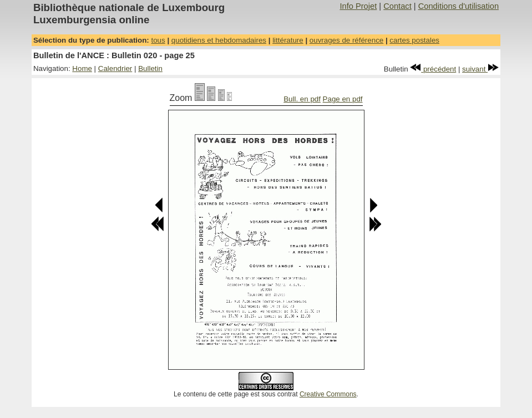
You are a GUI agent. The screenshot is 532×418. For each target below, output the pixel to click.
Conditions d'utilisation (458, 6)
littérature (288, 40)
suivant (480, 69)
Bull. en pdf (302, 99)
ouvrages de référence (346, 40)
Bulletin (150, 68)
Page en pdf (343, 99)
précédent (433, 69)
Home (82, 68)
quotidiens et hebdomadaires (219, 40)
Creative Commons (328, 394)
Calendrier (115, 68)
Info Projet (358, 6)
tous (158, 40)
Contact (397, 6)
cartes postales (414, 40)
